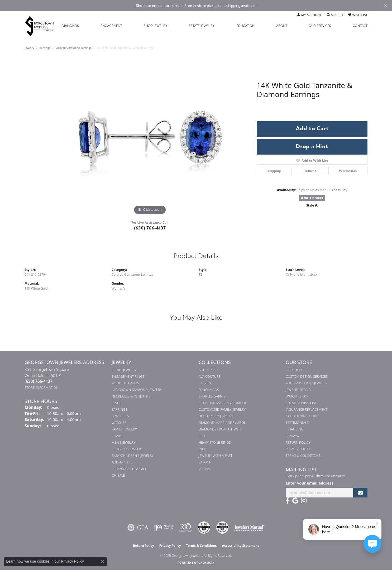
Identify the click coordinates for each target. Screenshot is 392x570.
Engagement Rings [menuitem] (128, 376)
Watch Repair (297, 396)
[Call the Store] (39, 381)
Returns (310, 171)
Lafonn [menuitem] (205, 462)
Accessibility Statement (240, 546)
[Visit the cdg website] (204, 528)
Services (320, 26)
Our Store (295, 370)
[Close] (386, 6)
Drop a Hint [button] (312, 146)
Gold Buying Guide (302, 416)
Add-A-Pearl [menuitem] (122, 462)
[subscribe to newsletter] (360, 493)
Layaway (293, 436)
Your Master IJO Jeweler (307, 383)
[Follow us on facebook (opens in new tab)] (288, 501)
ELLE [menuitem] (202, 436)
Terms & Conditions (303, 456)
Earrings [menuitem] (119, 409)
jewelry (29, 48)
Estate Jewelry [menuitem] (124, 370)
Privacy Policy (298, 449)
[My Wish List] (358, 15)
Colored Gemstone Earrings (74, 48)
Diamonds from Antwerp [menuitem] (221, 429)
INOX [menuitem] (203, 449)
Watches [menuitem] (119, 423)
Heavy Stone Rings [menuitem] (215, 442)
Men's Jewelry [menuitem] (123, 442)
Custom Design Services (307, 376)
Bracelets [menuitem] (120, 416)
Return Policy (298, 442)
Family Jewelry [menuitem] (124, 429)
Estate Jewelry (202, 26)
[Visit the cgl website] (222, 528)
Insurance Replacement (307, 409)
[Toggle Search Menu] (335, 15)
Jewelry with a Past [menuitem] (216, 456)
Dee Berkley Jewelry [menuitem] (216, 416)
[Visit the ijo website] (164, 528)
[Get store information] (42, 388)
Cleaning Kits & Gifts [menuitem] (130, 469)
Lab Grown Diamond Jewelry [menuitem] (137, 390)
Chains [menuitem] (118, 436)
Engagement (111, 26)
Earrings (45, 48)
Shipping (274, 171)
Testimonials (297, 423)
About (282, 26)
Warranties (348, 171)
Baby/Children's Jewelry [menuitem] (133, 456)
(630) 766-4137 (150, 228)
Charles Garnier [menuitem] (213, 396)
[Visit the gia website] (138, 528)
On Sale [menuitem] (118, 475)
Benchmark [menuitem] (209, 390)
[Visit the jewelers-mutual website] (249, 528)
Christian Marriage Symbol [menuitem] (223, 403)
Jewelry (156, 26)
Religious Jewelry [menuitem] (127, 449)
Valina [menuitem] (204, 469)
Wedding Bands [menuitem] (125, 383)
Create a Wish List (301, 403)
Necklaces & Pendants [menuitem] (131, 396)
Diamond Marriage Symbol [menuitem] (222, 423)
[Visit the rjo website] (185, 528)
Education (245, 26)
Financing (295, 429)
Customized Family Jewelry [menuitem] (222, 409)
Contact (360, 26)
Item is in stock (312, 198)
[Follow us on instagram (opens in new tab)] (304, 501)
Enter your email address (310, 483)
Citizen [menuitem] (205, 383)
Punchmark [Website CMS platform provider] (206, 563)
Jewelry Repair (298, 390)
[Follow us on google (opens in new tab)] (295, 501)
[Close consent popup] (103, 562)
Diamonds (70, 26)
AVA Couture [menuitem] (210, 376)
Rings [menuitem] (116, 403)
